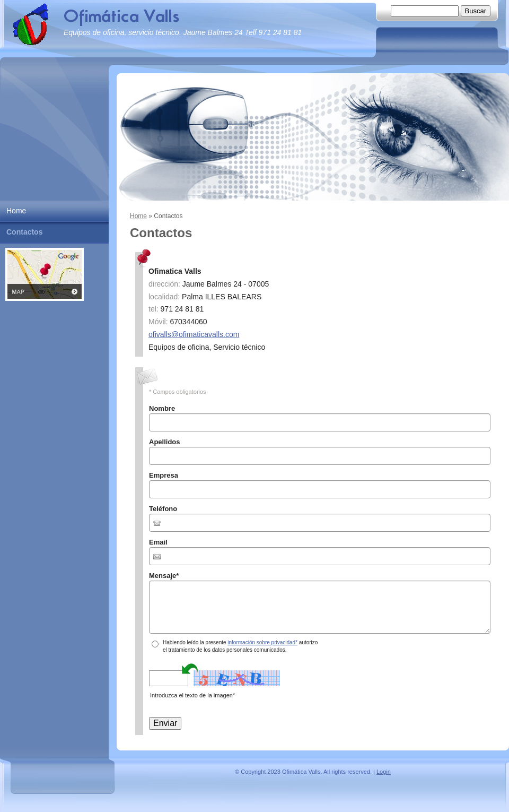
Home (138, 216)
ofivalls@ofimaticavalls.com (194, 334)
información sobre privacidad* (262, 642)
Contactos (24, 232)
